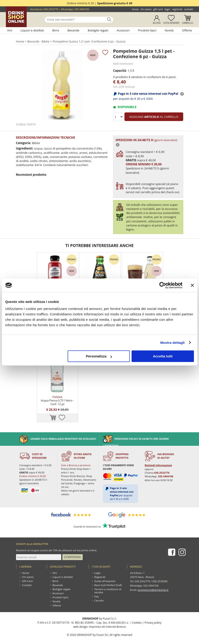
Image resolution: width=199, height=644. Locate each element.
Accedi (157, 23)
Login (167, 9)
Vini (9, 30)
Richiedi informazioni (158, 460)
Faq (97, 591)
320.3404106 (82, 9)
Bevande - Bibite (38, 41)
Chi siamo (146, 9)
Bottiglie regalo (98, 30)
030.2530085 (159, 576)
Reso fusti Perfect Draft (108, 580)
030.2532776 (51, 9)
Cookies (137, 617)
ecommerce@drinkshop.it (152, 584)
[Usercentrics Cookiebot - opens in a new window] (163, 285)
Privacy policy (153, 617)
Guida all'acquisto (105, 576)
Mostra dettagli (172, 343)
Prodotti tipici (147, 30)
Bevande (74, 30)
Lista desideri (171, 23)
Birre (56, 30)
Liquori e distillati (32, 30)
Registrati (177, 9)
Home (135, 9)
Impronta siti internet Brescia (107, 621)
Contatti (188, 9)
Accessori (123, 30)
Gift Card (158, 9)
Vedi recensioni (123, 63)
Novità (169, 30)
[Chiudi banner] (192, 285)
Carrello (188, 23)
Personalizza (99, 356)
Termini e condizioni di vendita (108, 585)
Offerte (187, 30)
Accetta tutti (163, 356)
